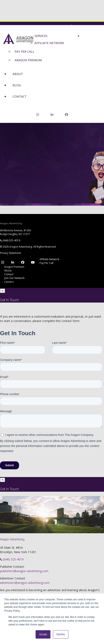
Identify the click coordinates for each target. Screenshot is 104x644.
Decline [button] (61, 634)
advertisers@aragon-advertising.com (25, 583)
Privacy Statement (10, 253)
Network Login (56, 26)
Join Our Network (89, 26)
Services (41, 36)
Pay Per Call (46, 263)
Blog (17, 85)
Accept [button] (43, 634)
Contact (20, 96)
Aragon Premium (14, 267)
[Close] (3, 291)
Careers (9, 282)
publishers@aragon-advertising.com (24, 571)
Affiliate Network (49, 259)
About (18, 74)
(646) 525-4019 (11, 240)
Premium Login (72, 31)
